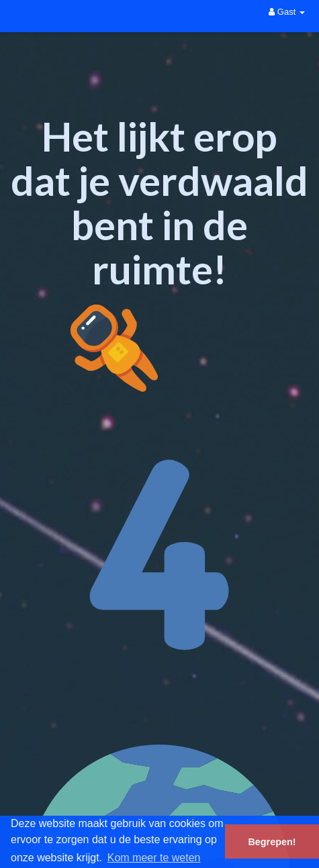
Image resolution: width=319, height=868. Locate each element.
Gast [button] (287, 12)
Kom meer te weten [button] (154, 858)
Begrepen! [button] (272, 842)
